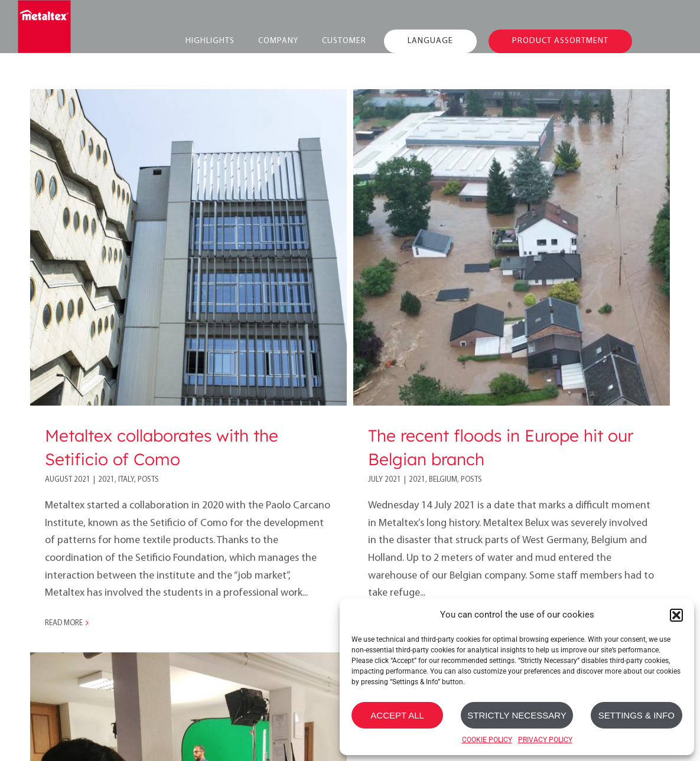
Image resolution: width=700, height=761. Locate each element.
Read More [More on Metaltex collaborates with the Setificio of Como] (64, 623)
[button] (676, 615)
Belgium (439, 480)
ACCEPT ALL (397, 715)
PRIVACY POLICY (545, 740)
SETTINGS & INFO (636, 715)
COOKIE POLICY (487, 740)
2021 (106, 480)
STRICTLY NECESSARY (517, 715)
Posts (148, 480)
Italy (126, 480)
